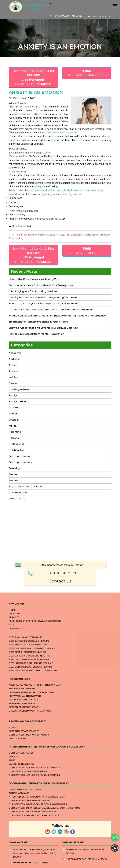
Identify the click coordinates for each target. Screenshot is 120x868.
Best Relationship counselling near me (33, 794)
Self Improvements (20, 462)
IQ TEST (13, 851)
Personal (14, 438)
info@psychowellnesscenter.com (94, 16)
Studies (13, 480)
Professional (16, 444)
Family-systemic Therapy (24, 823)
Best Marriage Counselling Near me (31, 786)
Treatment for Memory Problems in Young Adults (39, 322)
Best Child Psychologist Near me (29, 783)
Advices (13, 371)
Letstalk (14, 420)
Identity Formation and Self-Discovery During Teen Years (43, 297)
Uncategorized (18, 493)
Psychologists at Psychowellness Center (35, 744)
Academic (15, 353)
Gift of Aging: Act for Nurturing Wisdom (33, 291)
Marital (13, 426)
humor (13, 414)
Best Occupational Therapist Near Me (32, 772)
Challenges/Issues (20, 389)
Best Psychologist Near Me (25, 761)
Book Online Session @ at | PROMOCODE (33, 77)
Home (12, 733)
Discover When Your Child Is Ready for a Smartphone (41, 285)
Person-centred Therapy (24, 830)
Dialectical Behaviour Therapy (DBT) (31, 834)
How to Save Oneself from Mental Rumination (37, 334)
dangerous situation (27, 114)
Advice (13, 365)
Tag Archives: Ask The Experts (27, 486)
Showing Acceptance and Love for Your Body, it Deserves (43, 328)
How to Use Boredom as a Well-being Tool (34, 279)
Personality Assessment (24, 854)
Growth (13, 408)
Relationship (16, 450)
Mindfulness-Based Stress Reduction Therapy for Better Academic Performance (57, 316)
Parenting (15, 432)
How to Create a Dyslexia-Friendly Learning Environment (43, 304)
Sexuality (14, 468)
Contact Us (60, 704)
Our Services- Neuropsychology (29, 858)
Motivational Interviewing (25, 819)
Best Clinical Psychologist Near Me (31, 790)
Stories (13, 474)
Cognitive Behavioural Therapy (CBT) (31, 816)
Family (13, 395)
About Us (14, 737)
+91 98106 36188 (63, 696)
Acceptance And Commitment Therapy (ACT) (35, 808)
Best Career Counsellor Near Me (29, 764)
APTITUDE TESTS (18, 862)
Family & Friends (19, 402)
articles (13, 377)
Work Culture (17, 499)
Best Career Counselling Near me (29, 779)
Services (14, 741)
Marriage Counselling (23, 827)
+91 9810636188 (61, 16)
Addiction (15, 359)
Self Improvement (20, 456)
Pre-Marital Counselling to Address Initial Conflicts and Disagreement (51, 310)
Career (13, 383)
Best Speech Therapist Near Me (28, 775)
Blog (12, 748)
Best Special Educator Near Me (28, 768)
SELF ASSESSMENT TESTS (87, 73)
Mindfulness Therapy (22, 812)
